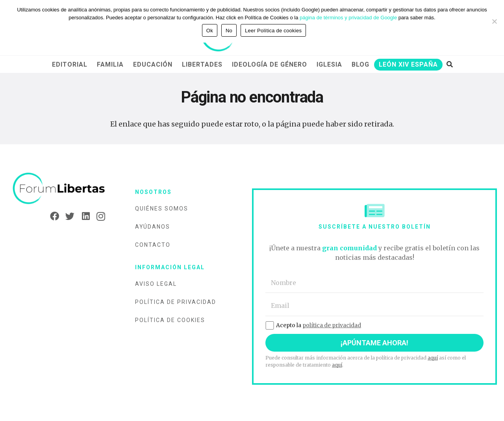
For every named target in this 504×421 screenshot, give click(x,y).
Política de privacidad (176, 302)
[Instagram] (98, 216)
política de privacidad (332, 325)
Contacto (153, 245)
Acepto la (313, 325)
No (229, 31)
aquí (433, 358)
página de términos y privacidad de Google (348, 18)
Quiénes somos (162, 209)
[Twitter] (68, 216)
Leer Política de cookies (273, 31)
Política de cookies (170, 320)
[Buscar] (449, 64)
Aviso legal (156, 284)
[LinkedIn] (83, 216)
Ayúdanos (153, 227)
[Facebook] (52, 216)
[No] (494, 21)
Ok (210, 31)
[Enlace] (59, 189)
